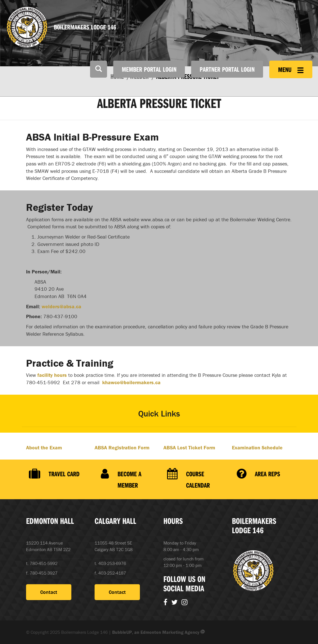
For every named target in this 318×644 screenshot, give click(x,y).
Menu (291, 69)
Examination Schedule (257, 448)
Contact (49, 592)
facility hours (52, 375)
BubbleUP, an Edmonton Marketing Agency (159, 632)
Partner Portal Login (227, 69)
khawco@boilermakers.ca (131, 382)
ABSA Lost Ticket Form (189, 448)
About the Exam (44, 448)
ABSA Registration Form (122, 448)
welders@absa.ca (61, 306)
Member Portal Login (149, 69)
